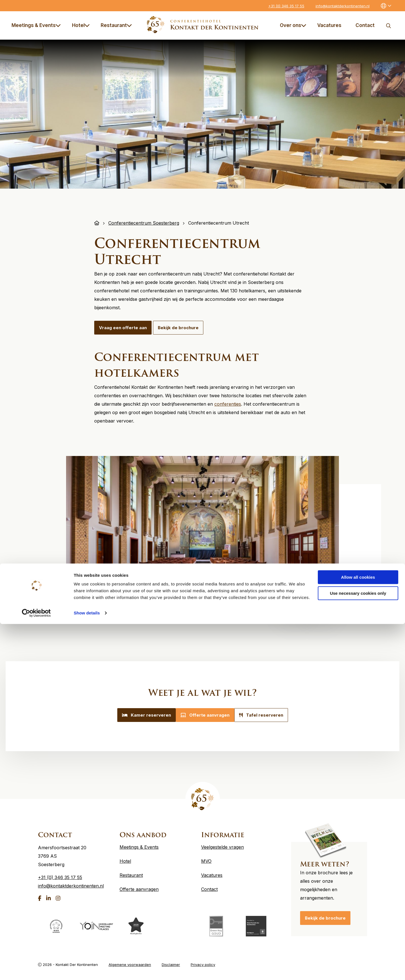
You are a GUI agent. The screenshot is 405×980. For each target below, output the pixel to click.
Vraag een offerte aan (123, 328)
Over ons (293, 25)
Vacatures (329, 25)
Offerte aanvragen (205, 715)
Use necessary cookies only (358, 949)
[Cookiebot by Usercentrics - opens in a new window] (36, 969)
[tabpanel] (202, 525)
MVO (206, 857)
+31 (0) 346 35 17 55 (286, 6)
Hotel (81, 25)
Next (318, 594)
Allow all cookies (358, 933)
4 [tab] (264, 606)
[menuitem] (37, 25)
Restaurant (116, 25)
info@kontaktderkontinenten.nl (343, 6)
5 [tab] (275, 606)
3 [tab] (253, 606)
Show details (87, 969)
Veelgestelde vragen (222, 843)
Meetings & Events (36, 25)
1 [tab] (230, 606)
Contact (365, 25)
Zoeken (388, 25)
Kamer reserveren (140, 715)
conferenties (228, 404)
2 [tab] (242, 606)
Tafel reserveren (268, 715)
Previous (296, 594)
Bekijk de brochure (178, 328)
